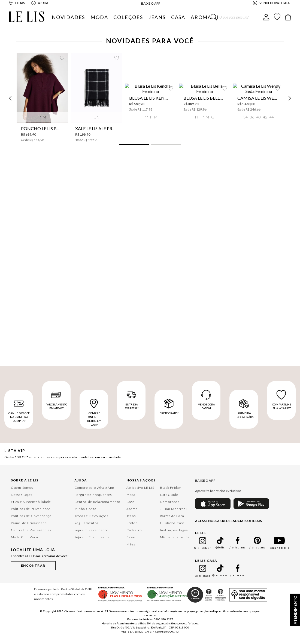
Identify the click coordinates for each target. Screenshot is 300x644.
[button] (86, 117)
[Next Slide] (290, 71)
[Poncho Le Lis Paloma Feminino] (83, 71)
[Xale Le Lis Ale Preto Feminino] (217, 71)
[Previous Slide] (10, 71)
